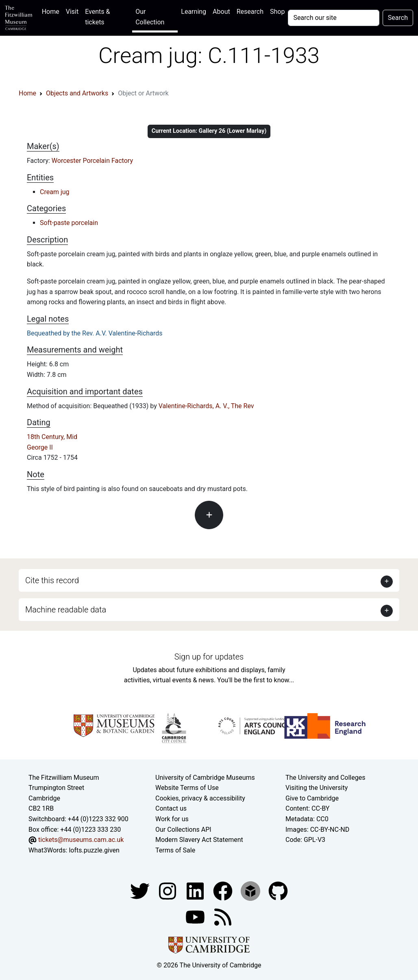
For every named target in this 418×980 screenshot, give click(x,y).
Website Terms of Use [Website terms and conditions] (187, 788)
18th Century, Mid (52, 437)
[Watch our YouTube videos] (196, 917)
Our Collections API (183, 830)
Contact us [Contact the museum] (171, 808)
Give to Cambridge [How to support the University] (312, 798)
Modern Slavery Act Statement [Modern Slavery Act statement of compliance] (199, 840)
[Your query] (333, 18)
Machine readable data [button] (66, 610)
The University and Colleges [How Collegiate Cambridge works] (325, 778)
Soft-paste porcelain (69, 223)
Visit (72, 12)
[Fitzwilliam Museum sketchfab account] (251, 891)
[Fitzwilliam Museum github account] (278, 891)
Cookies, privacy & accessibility (200, 798)
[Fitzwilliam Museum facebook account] (196, 891)
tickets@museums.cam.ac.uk (81, 840)
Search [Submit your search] (398, 18)
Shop (277, 12)
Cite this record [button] (52, 580)
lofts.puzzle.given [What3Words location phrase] (94, 850)
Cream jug (55, 192)
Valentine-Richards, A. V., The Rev (206, 406)
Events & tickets (97, 17)
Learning (194, 12)
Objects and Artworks (77, 93)
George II (40, 447)
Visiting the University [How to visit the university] (317, 788)
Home (52, 11)
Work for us (172, 819)
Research (250, 12)
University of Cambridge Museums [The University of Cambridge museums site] (205, 778)
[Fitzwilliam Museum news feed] (223, 917)
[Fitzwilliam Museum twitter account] (141, 891)
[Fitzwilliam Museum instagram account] (168, 891)
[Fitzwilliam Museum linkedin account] (224, 891)
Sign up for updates (209, 657)
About (221, 12)
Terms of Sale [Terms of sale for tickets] (175, 850)
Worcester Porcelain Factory (92, 161)
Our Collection (150, 17)
